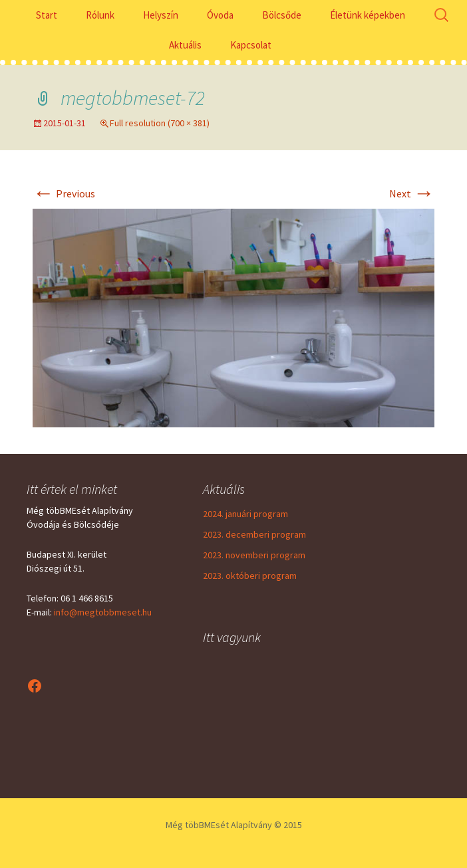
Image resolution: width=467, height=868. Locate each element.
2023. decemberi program (254, 534)
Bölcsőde (282, 15)
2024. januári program (245, 514)
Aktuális (185, 45)
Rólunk (100, 15)
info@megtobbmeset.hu (103, 612)
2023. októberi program (250, 576)
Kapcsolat (251, 45)
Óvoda (220, 15)
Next (412, 193)
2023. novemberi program (254, 555)
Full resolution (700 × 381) (160, 123)
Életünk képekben (368, 15)
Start (47, 15)
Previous (64, 193)
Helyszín (161, 15)
